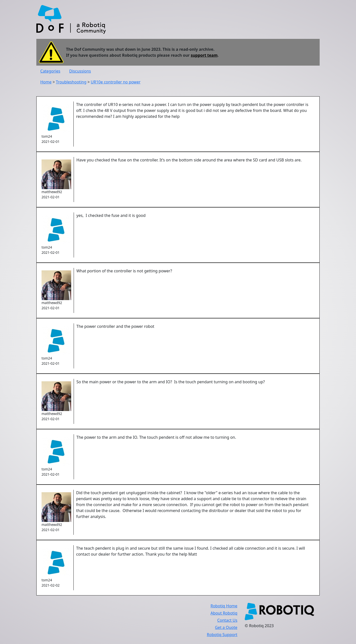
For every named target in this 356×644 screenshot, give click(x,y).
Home (46, 82)
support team (204, 55)
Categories (50, 71)
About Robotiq (224, 613)
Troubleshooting (71, 82)
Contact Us (227, 620)
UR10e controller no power (116, 82)
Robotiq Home (224, 606)
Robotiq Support (222, 635)
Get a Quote (226, 627)
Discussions (80, 71)
